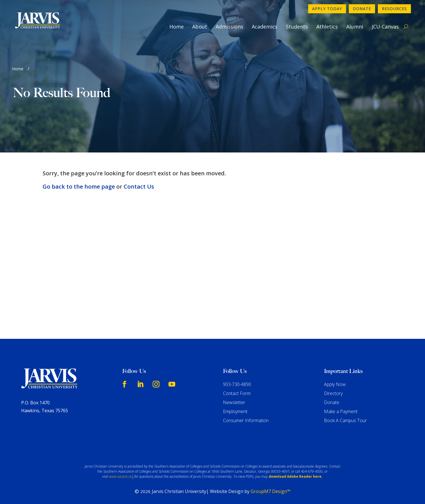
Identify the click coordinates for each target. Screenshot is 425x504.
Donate (362, 9)
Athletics (327, 27)
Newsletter (234, 402)
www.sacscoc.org (121, 476)
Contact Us (139, 186)
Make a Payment (341, 411)
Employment (235, 411)
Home (177, 27)
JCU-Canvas (385, 27)
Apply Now (335, 384)
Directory (333, 393)
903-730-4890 (237, 384)
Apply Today (327, 9)
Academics (265, 27)
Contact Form (237, 393)
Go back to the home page (79, 186)
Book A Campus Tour (345, 420)
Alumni (355, 27)
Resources (394, 9)
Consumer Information (246, 420)
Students (297, 27)
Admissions (229, 27)
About (200, 27)
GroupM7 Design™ (270, 491)
